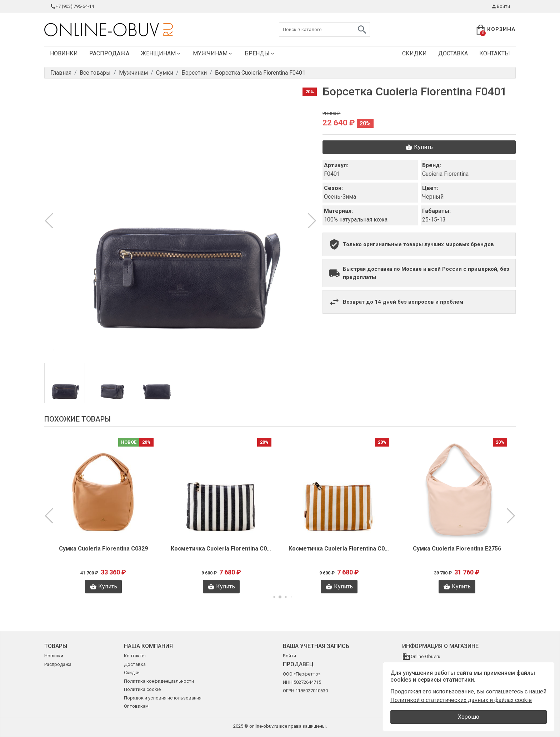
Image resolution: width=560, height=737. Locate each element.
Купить (419, 147)
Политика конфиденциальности (159, 681)
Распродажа (109, 53)
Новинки (64, 53)
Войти (501, 6)
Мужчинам (213, 53)
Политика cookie (142, 689)
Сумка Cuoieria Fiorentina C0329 (103, 549)
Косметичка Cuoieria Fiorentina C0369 (339, 549)
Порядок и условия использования (163, 698)
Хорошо (469, 717)
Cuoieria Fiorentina (445, 174)
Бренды (260, 53)
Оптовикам (136, 706)
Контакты (495, 53)
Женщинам (161, 53)
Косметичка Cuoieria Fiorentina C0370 (221, 549)
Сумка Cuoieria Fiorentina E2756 (457, 549)
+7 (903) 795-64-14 (72, 6)
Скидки (414, 53)
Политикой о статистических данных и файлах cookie (461, 700)
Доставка (453, 53)
